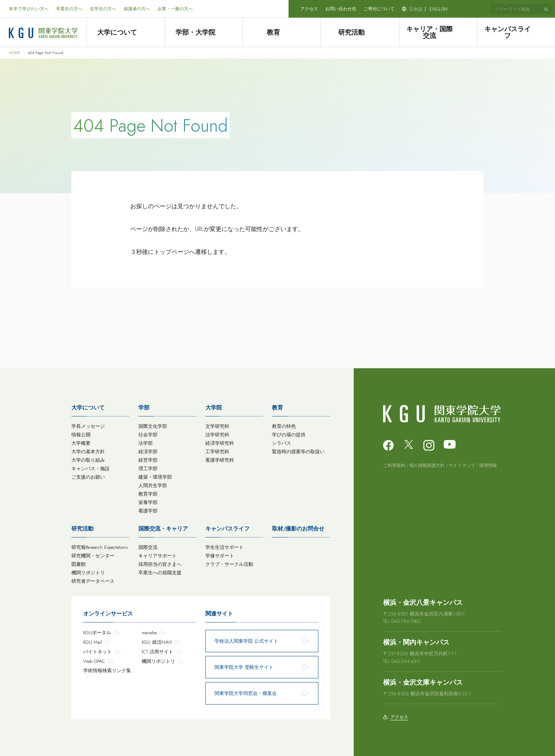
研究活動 (360, 32)
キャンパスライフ (516, 32)
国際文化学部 (153, 426)
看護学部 (148, 511)
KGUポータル (97, 633)
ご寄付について (379, 9)
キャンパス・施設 (91, 468)
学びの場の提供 (289, 435)
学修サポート (220, 556)
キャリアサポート (158, 556)
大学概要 (81, 443)
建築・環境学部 (155, 477)
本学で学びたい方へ (29, 9)
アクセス (309, 9)
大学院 (214, 408)
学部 (144, 408)
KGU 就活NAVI (157, 642)
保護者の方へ (137, 9)
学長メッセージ (88, 426)
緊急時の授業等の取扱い (298, 452)
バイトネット (98, 652)
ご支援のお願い (88, 477)
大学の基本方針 (88, 452)
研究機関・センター (93, 556)
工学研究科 (217, 452)
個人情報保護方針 (427, 465)
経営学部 (148, 460)
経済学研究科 (220, 443)
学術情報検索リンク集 (107, 670)
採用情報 (488, 465)
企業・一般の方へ (175, 9)
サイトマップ (462, 465)
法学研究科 (217, 435)
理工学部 (148, 468)
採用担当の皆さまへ (160, 564)
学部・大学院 (204, 32)
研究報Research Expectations (100, 547)
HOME (15, 53)
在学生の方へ (103, 9)
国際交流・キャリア (163, 529)
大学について (126, 32)
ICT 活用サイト (158, 652)
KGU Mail (93, 642)
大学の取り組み (88, 460)
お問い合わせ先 (341, 9)
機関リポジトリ (88, 573)
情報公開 (81, 435)
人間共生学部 (153, 485)
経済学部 (148, 452)
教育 (282, 32)
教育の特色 (284, 426)
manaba (149, 633)
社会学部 (148, 435)
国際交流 (148, 547)
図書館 (79, 564)
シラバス (282, 443)
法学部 (146, 443)
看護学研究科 (220, 460)
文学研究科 (217, 426)
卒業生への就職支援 (160, 573)
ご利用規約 (394, 465)
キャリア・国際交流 (438, 32)
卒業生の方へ (69, 9)
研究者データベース (93, 581)
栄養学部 (148, 502)
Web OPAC (94, 661)
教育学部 (148, 494)
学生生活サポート (225, 547)
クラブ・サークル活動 (229, 564)
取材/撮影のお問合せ (298, 529)
